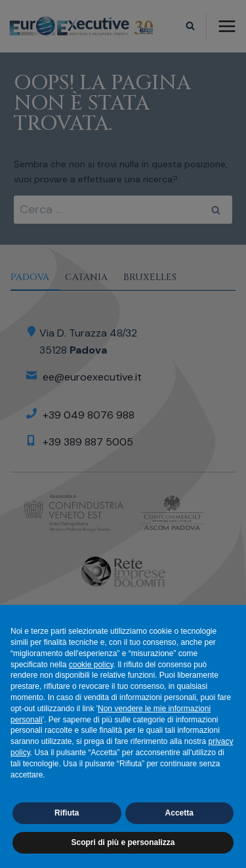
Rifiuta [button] (67, 813)
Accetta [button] (179, 813)
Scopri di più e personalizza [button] (123, 842)
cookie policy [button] (91, 665)
